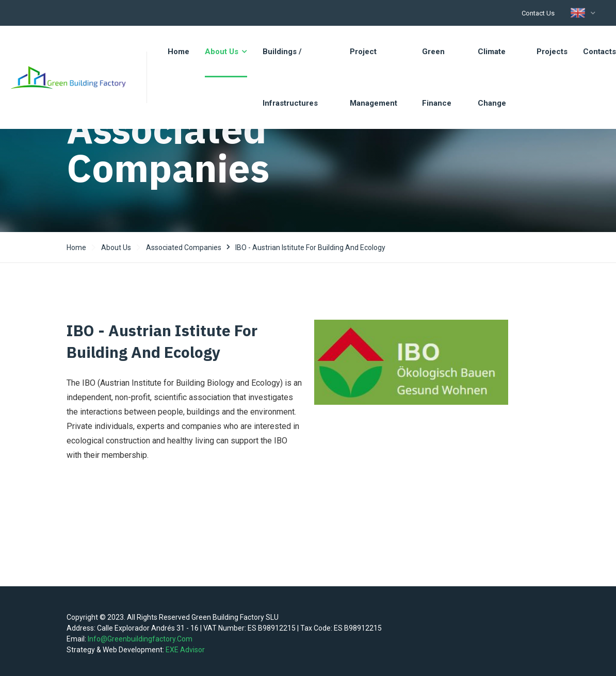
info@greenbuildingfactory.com (140, 639)
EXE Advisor (185, 650)
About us (116, 248)
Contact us (538, 13)
